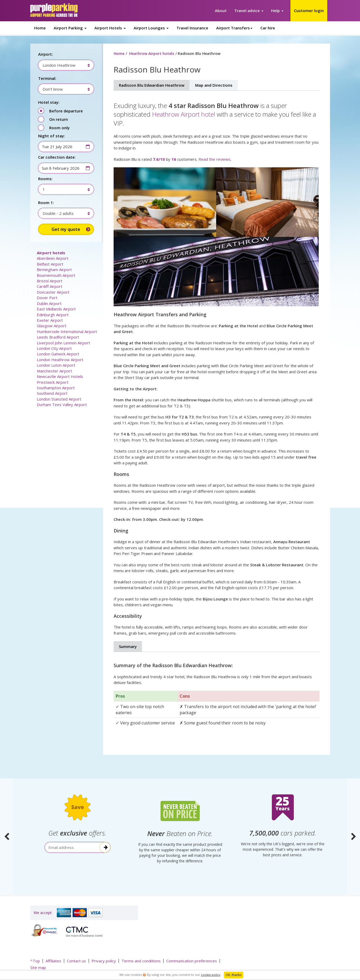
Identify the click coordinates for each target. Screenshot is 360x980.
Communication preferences (192, 961)
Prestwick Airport (53, 382)
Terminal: (47, 78)
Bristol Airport (50, 281)
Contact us (76, 961)
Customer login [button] (309, 11)
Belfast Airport (50, 264)
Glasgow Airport (52, 326)
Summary (128, 646)
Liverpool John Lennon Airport (64, 343)
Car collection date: (57, 157)
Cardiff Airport (50, 286)
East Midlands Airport (56, 309)
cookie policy (211, 975)
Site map (38, 967)
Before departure (66, 111)
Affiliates (53, 961)
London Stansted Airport (59, 399)
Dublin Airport (49, 303)
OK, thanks (234, 975)
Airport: (45, 54)
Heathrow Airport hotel (184, 114)
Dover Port (47, 298)
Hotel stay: (49, 102)
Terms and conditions (141, 961)
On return (59, 119)
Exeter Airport (50, 320)
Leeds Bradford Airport (58, 337)
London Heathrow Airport (60, 360)
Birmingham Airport (54, 269)
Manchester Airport (54, 371)
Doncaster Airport (53, 292)
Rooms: (45, 179)
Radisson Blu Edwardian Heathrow (152, 85)
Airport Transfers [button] (234, 28)
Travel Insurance (192, 28)
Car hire (268, 28)
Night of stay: (52, 136)
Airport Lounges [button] (151, 28)
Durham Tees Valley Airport (62, 405)
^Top (35, 961)
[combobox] (64, 65)
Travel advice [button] (249, 11)
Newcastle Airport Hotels (60, 376)
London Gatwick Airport (58, 354)
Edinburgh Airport (53, 315)
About (221, 11)
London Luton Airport (56, 365)
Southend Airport (52, 393)
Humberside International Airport (67, 331)
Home (40, 28)
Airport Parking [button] (70, 28)
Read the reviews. (215, 159)
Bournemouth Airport (56, 275)
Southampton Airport (56, 388)
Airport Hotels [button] (110, 28)
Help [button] (277, 11)
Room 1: (46, 203)
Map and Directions (214, 85)
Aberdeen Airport (53, 258)
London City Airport (54, 348)
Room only (59, 128)
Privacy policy (104, 961)
